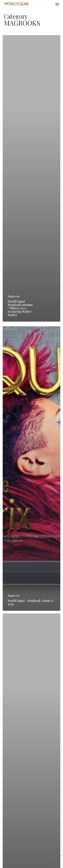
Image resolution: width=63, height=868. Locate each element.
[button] (57, 4)
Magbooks (14, 296)
